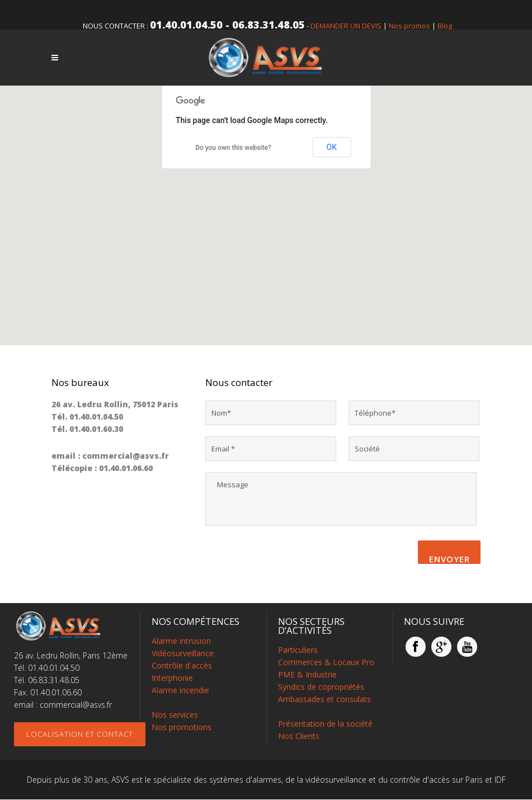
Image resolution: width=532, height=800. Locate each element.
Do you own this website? (233, 148)
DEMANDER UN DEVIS (346, 26)
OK (332, 147)
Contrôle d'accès (182, 666)
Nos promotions (182, 728)
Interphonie (172, 678)
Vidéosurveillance (183, 654)
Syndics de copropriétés (321, 687)
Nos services (175, 715)
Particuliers (298, 650)
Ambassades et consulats (324, 700)
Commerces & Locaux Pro (326, 663)
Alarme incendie (180, 691)
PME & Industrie (307, 675)
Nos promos (409, 26)
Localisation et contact (80, 735)
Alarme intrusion (181, 641)
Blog (445, 26)
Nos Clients (299, 737)
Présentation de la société (325, 724)
